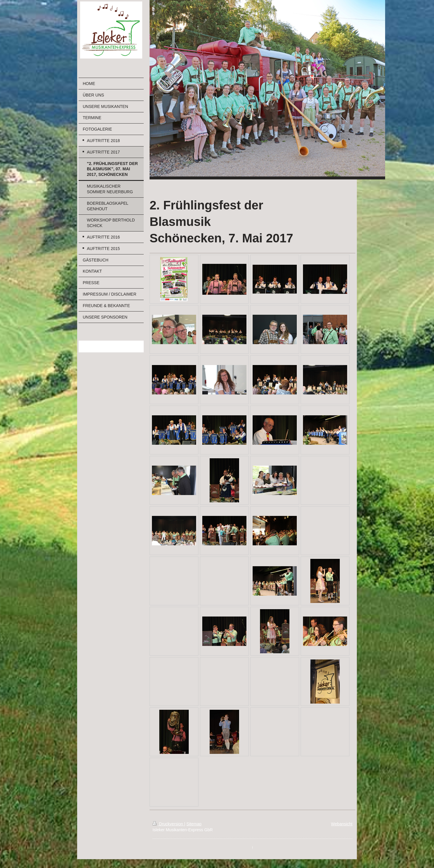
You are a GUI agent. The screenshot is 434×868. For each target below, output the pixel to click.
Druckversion (168, 824)
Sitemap (194, 824)
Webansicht (342, 824)
